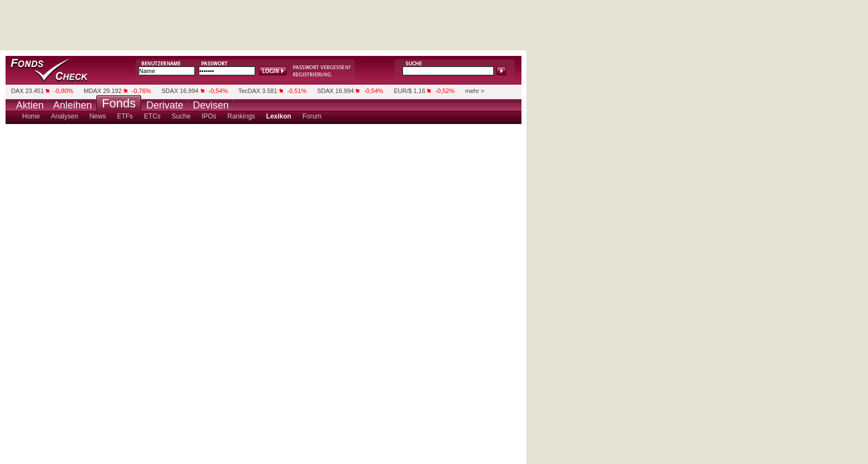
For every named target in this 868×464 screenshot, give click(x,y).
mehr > (475, 91)
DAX (17, 91)
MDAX (92, 91)
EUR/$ (402, 91)
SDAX (170, 91)
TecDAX (249, 91)
